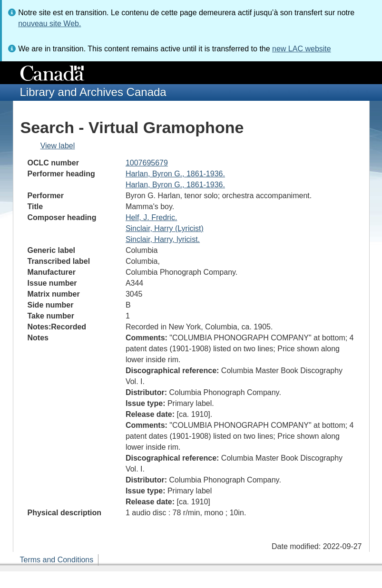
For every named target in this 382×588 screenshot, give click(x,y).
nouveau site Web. (49, 24)
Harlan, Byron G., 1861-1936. (175, 174)
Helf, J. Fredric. (151, 217)
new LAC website (302, 49)
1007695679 (147, 163)
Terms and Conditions (57, 560)
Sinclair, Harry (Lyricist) (165, 228)
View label (58, 146)
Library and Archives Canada (93, 92)
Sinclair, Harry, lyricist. (163, 239)
